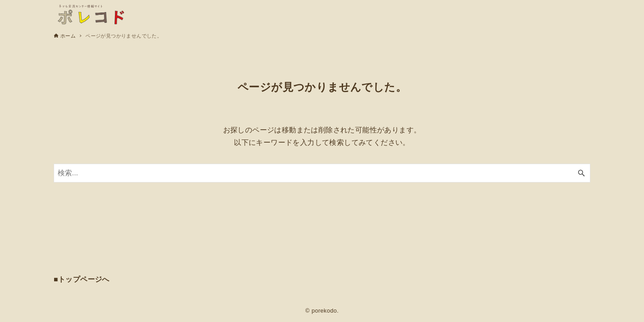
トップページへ (84, 279)
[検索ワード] (322, 173)
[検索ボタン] (581, 173)
